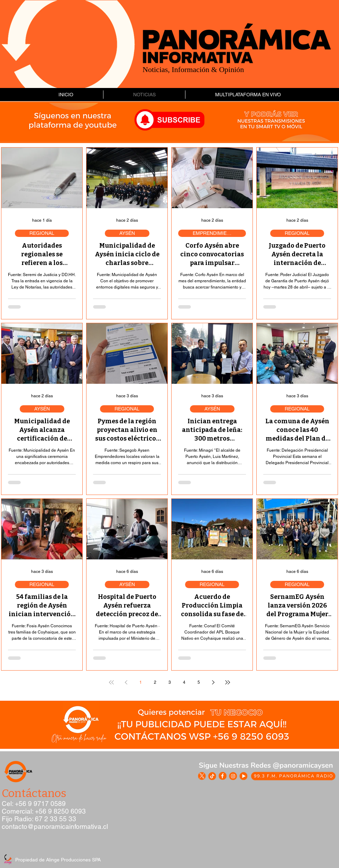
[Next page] (213, 682)
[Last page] (228, 682)
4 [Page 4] (184, 682)
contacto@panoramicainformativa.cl (55, 826)
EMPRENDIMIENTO (215, 233)
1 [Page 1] (141, 682)
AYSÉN (127, 233)
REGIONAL (42, 233)
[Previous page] (126, 682)
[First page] (111, 682)
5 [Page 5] (199, 682)
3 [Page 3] (170, 682)
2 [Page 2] (155, 682)
